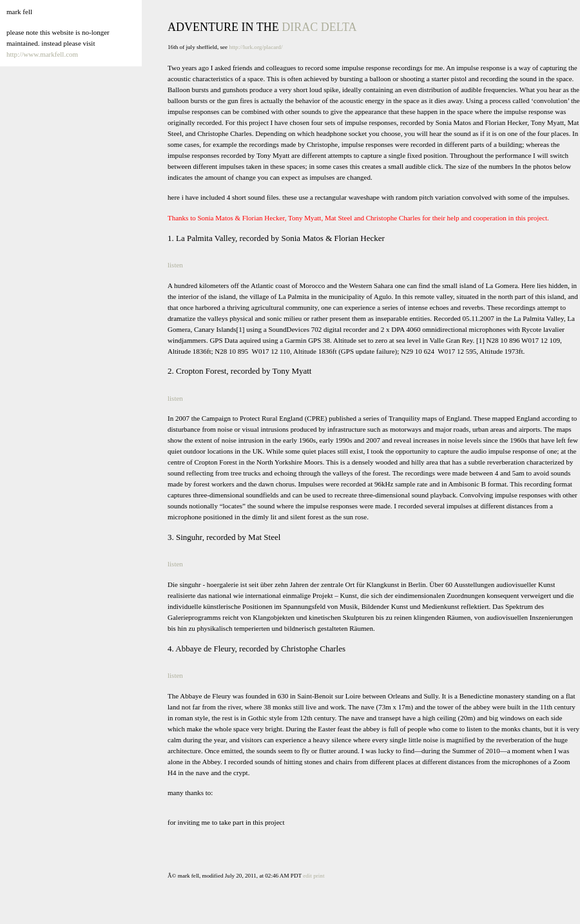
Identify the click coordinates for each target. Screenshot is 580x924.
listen (175, 265)
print (319, 876)
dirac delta (319, 27)
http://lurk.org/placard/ (256, 47)
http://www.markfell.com (42, 54)
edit (307, 876)
